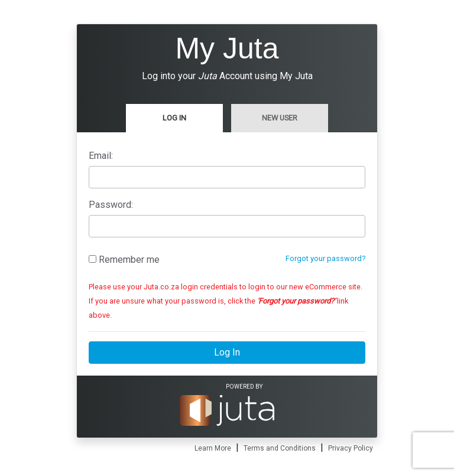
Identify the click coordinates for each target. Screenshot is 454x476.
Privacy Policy (351, 448)
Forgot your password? (325, 258)
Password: (111, 205)
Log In (174, 118)
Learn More (213, 448)
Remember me (124, 260)
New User (280, 118)
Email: (101, 156)
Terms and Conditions (280, 448)
